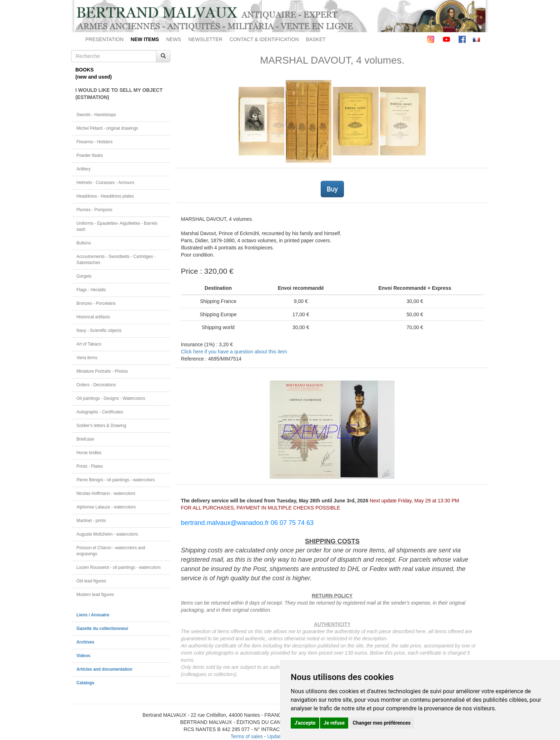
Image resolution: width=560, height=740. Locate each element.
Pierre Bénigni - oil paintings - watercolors (116, 480)
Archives (85, 642)
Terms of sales (246, 736)
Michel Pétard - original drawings (107, 128)
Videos (83, 656)
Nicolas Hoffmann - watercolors (106, 493)
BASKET (316, 39)
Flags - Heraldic (91, 290)
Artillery (84, 169)
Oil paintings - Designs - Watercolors (111, 398)
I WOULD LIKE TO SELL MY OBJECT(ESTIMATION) (119, 94)
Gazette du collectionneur (102, 629)
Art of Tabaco (89, 344)
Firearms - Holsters (94, 142)
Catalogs (85, 683)
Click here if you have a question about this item (234, 352)
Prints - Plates (90, 466)
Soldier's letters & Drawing (101, 426)
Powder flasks (90, 155)
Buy (332, 189)
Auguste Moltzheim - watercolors (107, 534)
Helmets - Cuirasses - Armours (105, 183)
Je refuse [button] (334, 723)
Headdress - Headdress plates (105, 196)
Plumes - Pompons (94, 210)
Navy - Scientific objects (99, 331)
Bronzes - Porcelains (96, 303)
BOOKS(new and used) (94, 73)
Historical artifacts (93, 317)
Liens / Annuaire (93, 615)
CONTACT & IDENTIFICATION (264, 39)
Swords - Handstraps (96, 115)
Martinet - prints (91, 521)
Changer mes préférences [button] (382, 723)
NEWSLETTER (205, 39)
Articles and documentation (104, 669)
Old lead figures (91, 581)
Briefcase (85, 439)
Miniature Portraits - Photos (102, 371)
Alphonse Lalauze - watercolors (106, 507)
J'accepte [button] (305, 723)
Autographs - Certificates (100, 412)
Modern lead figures (95, 595)
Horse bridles (89, 453)
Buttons (84, 243)
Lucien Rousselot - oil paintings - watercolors (119, 567)
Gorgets (84, 276)
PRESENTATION (104, 39)
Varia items (87, 358)
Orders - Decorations (96, 385)
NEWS (174, 39)
